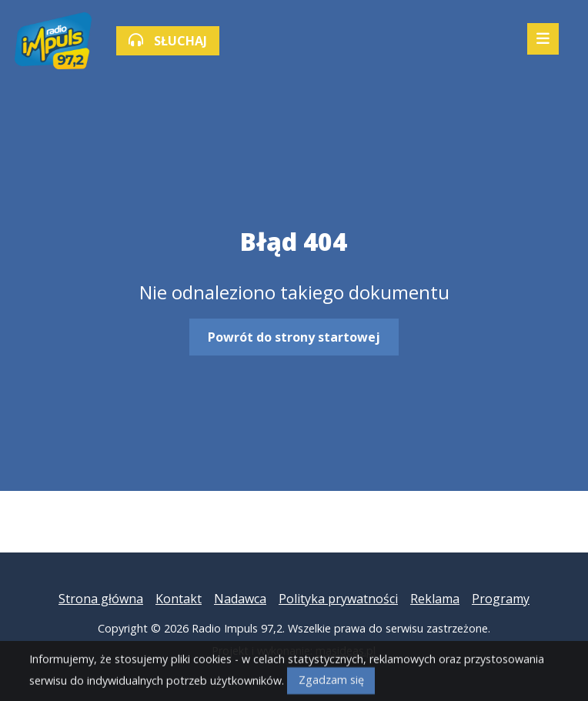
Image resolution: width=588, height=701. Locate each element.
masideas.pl (346, 651)
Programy (501, 599)
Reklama (435, 599)
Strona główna (101, 599)
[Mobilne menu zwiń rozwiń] (543, 39)
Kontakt (179, 599)
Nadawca (240, 599)
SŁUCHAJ (168, 41)
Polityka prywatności (338, 599)
